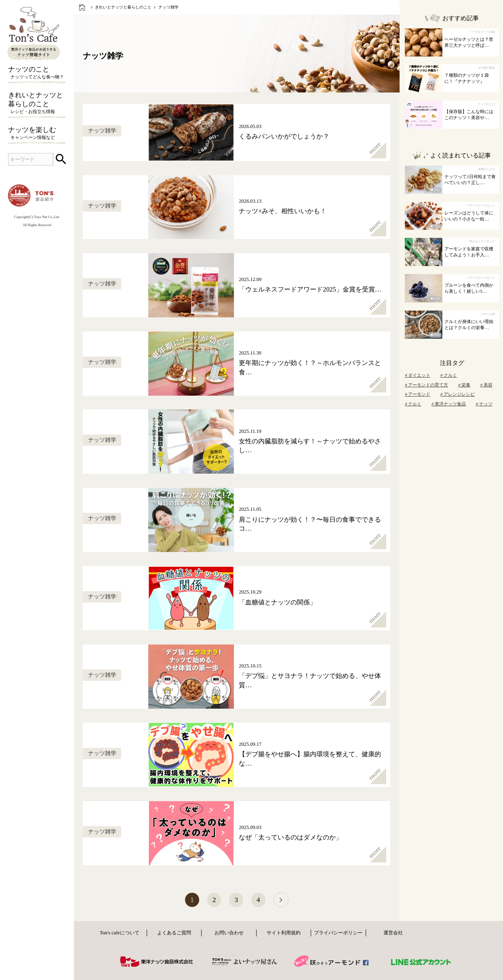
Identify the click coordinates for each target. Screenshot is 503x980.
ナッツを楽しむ (37, 134)
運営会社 (393, 934)
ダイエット (418, 375)
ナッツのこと (37, 73)
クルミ (449, 375)
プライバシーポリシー (338, 934)
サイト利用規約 (284, 934)
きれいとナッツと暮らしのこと (37, 103)
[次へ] (283, 900)
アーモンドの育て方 (426, 385)
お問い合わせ (229, 934)
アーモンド (418, 394)
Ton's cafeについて (120, 934)
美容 (486, 385)
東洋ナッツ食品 (449, 404)
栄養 (464, 385)
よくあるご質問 (174, 934)
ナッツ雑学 (168, 7)
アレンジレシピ (458, 394)
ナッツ (484, 404)
